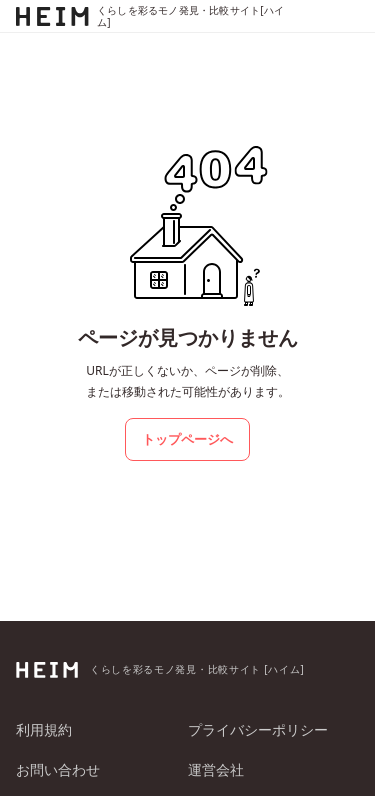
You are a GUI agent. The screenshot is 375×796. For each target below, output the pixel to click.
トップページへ (187, 439)
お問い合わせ (58, 769)
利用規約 (44, 729)
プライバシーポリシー (258, 729)
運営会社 (216, 769)
